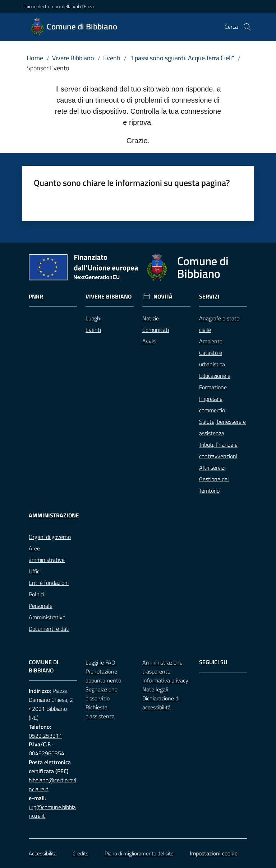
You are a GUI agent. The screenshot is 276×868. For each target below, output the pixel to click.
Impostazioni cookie (214, 853)
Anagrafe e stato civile (219, 324)
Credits (80, 853)
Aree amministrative (47, 554)
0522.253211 (45, 736)
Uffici (35, 571)
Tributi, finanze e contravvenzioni (218, 450)
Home (35, 58)
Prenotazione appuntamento (103, 676)
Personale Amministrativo (47, 611)
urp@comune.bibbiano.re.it (52, 811)
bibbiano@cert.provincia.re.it (52, 785)
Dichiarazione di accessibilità (161, 703)
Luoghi (93, 318)
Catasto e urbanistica (212, 358)
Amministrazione (54, 515)
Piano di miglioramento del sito (139, 853)
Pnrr (36, 297)
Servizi (209, 297)
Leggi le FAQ (100, 662)
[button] (247, 27)
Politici (36, 594)
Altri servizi (212, 468)
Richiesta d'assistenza (100, 712)
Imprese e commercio (212, 404)
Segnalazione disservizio (102, 694)
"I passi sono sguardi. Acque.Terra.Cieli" (182, 58)
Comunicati (156, 330)
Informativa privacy (165, 680)
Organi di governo (50, 537)
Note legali (155, 689)
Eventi (112, 58)
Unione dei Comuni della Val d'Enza (58, 6)
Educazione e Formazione (215, 381)
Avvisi (149, 341)
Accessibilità (43, 853)
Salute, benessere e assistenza (222, 427)
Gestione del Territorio (214, 485)
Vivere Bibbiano (73, 58)
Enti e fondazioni (49, 583)
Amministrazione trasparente (162, 667)
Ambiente (211, 341)
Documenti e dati (49, 629)
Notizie (151, 318)
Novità (163, 297)
